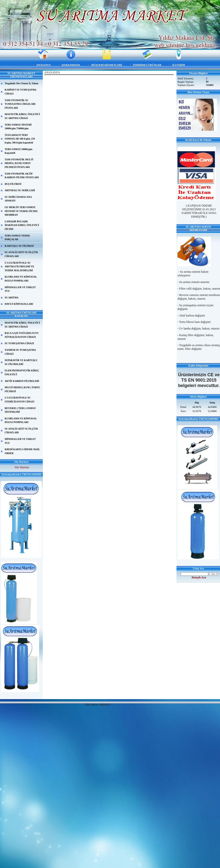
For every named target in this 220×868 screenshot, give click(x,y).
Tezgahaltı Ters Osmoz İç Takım (21, 83)
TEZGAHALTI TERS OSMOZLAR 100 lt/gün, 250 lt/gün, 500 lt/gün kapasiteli (20, 139)
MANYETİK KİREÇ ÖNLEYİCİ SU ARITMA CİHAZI (22, 116)
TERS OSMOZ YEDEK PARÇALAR (17, 238)
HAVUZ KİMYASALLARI (19, 304)
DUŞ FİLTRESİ (13, 184)
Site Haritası (22, 467)
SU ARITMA (11, 298)
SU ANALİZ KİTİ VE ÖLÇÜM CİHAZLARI (21, 254)
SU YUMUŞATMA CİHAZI (19, 343)
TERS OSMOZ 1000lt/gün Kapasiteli (18, 151)
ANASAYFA (44, 65)
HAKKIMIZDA (71, 65)
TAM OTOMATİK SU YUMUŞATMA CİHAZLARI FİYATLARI (20, 104)
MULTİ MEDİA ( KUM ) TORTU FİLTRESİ (22, 389)
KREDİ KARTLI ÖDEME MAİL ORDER (22, 451)
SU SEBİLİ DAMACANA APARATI (18, 199)
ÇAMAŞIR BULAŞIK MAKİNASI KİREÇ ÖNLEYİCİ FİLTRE (22, 225)
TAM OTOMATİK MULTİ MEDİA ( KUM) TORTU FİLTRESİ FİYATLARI (19, 163)
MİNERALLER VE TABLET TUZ (20, 289)
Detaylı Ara (199, 577)
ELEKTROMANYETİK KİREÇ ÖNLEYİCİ (22, 372)
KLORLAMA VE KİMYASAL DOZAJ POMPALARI (21, 279)
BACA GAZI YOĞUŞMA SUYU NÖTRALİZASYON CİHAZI (22, 335)
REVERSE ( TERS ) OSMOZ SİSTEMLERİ (20, 410)
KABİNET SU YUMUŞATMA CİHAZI (21, 92)
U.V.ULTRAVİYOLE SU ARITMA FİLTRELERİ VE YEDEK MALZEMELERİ (19, 267)
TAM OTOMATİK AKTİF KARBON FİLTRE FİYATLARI (22, 176)
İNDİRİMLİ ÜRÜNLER (147, 65)
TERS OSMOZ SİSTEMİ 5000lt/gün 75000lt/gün (18, 127)
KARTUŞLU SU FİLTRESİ (19, 246)
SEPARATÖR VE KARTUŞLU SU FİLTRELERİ (21, 362)
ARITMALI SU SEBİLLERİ (20, 190)
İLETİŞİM (179, 65)
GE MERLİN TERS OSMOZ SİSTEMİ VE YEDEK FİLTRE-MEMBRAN (22, 211)
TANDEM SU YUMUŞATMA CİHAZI (20, 352)
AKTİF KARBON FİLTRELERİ (22, 381)
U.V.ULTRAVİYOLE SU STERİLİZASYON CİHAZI (19, 400)
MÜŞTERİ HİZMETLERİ (107, 65)
